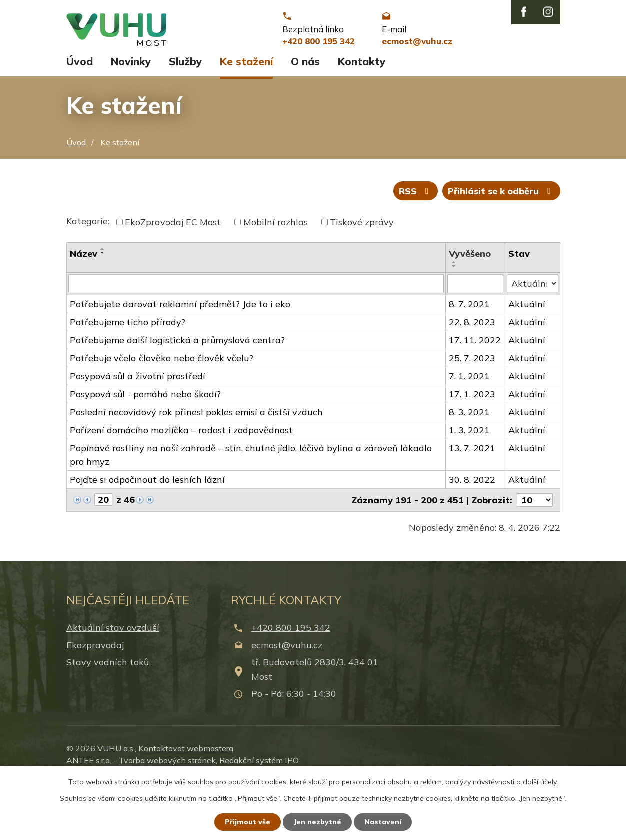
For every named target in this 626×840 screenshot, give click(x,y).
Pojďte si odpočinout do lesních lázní (147, 537)
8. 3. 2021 (469, 469)
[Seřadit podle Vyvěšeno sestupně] (454, 324)
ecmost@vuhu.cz (287, 702)
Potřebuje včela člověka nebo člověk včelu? (162, 416)
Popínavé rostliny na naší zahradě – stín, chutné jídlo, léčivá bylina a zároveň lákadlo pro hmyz (251, 512)
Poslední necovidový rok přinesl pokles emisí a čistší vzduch (196, 469)
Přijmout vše (248, 822)
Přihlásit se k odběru (501, 249)
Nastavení (383, 822)
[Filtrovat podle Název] (256, 341)
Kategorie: (88, 279)
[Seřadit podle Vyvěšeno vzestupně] (454, 320)
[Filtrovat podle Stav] (532, 341)
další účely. (540, 782)
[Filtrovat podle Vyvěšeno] (475, 341)
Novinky (131, 119)
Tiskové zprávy (362, 280)
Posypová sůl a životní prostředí (138, 433)
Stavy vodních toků (108, 719)
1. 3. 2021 (469, 487)
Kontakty (361, 119)
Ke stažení (246, 119)
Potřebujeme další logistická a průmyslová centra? (177, 398)
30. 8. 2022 (472, 537)
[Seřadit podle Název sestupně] (103, 310)
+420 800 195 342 (291, 685)
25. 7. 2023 (472, 416)
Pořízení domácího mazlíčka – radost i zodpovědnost (181, 487)
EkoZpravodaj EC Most (173, 280)
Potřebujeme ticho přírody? (128, 380)
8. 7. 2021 (469, 362)
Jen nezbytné (317, 822)
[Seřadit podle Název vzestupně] (103, 306)
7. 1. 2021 (469, 433)
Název (84, 311)
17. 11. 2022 (475, 398)
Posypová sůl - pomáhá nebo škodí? (145, 451)
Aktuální (527, 362)
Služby (185, 119)
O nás (305, 119)
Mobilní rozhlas (276, 280)
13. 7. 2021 (472, 505)
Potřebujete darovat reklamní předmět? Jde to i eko (180, 362)
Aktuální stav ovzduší (113, 685)
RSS (416, 249)
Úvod (80, 119)
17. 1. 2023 (472, 451)
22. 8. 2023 (472, 380)
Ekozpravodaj (95, 702)
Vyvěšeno (470, 311)
